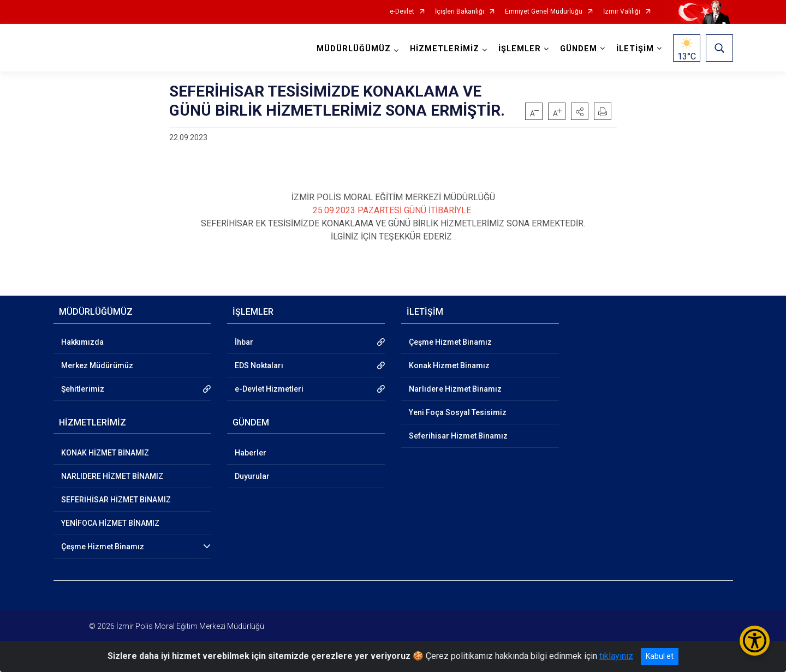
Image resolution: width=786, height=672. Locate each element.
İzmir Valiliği (622, 12)
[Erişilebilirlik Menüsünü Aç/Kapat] (755, 641)
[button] (580, 111)
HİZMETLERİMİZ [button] (445, 49)
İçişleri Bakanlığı (460, 12)
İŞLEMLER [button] (520, 49)
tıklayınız (616, 656)
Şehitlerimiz (83, 389)
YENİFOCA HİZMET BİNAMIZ (110, 523)
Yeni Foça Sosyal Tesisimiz (458, 412)
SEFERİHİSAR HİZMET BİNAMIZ (116, 500)
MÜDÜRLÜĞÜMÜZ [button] (354, 49)
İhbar (244, 342)
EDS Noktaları (259, 365)
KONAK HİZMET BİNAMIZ (105, 453)
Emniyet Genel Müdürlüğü (544, 12)
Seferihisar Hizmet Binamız (458, 436)
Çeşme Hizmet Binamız (103, 547)
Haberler (251, 453)
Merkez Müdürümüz (97, 365)
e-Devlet (402, 12)
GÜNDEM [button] (579, 49)
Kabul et (660, 656)
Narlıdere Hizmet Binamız (455, 389)
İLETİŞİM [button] (635, 49)
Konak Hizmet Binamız (449, 365)
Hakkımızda (82, 342)
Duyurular (252, 476)
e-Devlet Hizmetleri (269, 389)
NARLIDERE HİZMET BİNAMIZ (112, 476)
